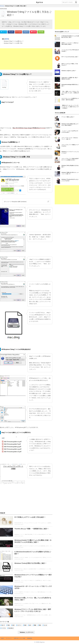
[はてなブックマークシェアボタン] (26, 32)
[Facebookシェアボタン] (11, 32)
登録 (8, 625)
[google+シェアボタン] (18, 32)
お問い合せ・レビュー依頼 (19, 638)
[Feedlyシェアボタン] (41, 32)
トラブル (3, 628)
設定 (13, 625)
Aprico (39, 2)
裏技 (39, 625)
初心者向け (10, 628)
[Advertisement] (26, 59)
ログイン (19, 625)
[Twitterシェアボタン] (3, 32)
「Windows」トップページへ (26, 632)
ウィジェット (9, 638)
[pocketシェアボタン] (33, 32)
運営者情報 (30, 638)
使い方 (3, 625)
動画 (25, 625)
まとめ (45, 625)
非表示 (7, 39)
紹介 (30, 625)
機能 (34, 625)
